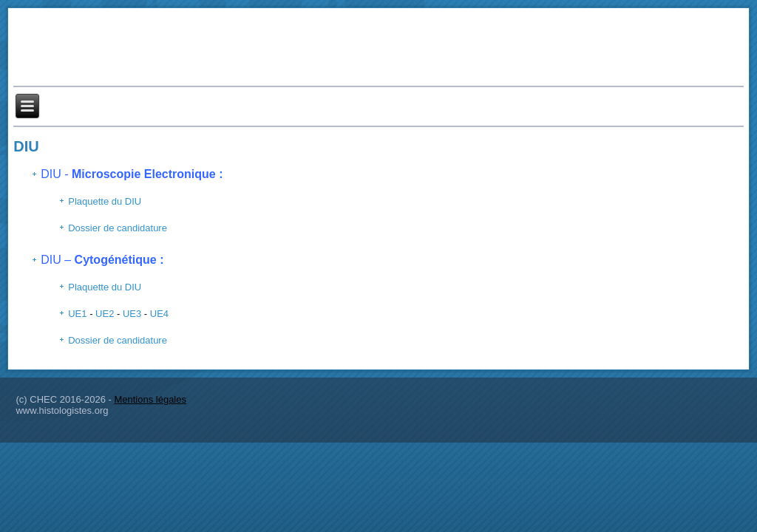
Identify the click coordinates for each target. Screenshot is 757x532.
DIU (26, 146)
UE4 (159, 314)
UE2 (105, 314)
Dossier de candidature (118, 228)
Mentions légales (150, 399)
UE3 (132, 314)
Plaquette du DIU (105, 201)
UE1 (77, 314)
